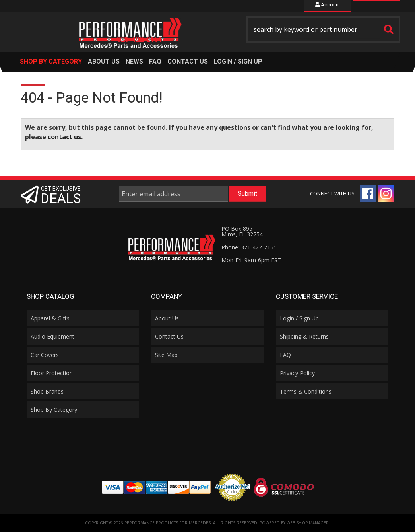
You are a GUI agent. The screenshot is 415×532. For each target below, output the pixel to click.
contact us (64, 137)
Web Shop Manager (308, 523)
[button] (323, 29)
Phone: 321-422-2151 (249, 247)
